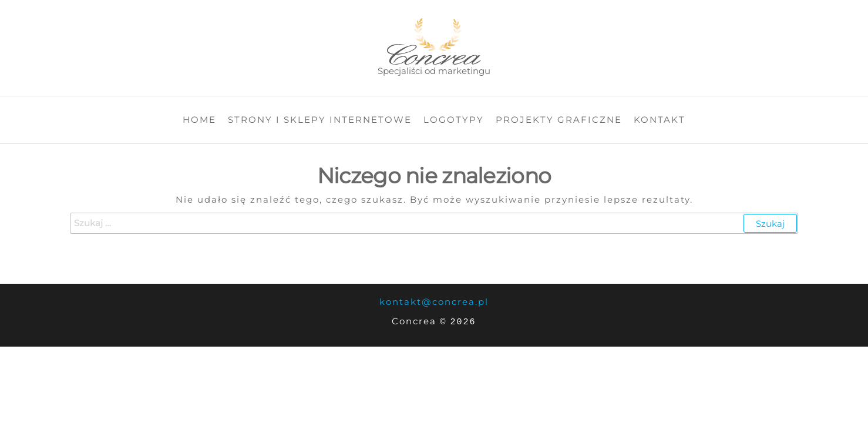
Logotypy (454, 120)
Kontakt (660, 120)
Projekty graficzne (559, 120)
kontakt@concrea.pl (434, 302)
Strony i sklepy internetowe (320, 120)
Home (199, 120)
